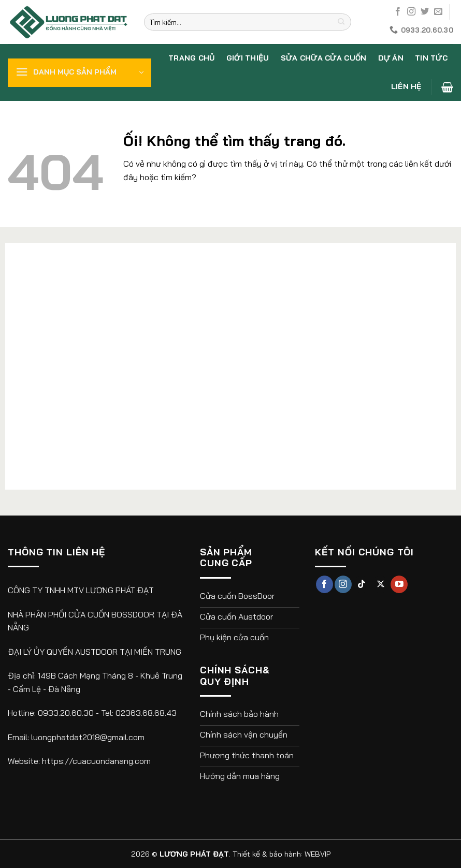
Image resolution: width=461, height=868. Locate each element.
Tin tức (431, 58)
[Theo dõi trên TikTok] (362, 584)
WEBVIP (318, 854)
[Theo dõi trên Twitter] (425, 12)
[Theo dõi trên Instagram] (411, 12)
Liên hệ (406, 86)
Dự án (391, 58)
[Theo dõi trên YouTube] (399, 584)
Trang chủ (192, 58)
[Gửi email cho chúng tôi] (438, 12)
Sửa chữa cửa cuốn (324, 58)
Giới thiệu (248, 58)
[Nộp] (342, 22)
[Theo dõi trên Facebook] (398, 12)
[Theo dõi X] (380, 584)
